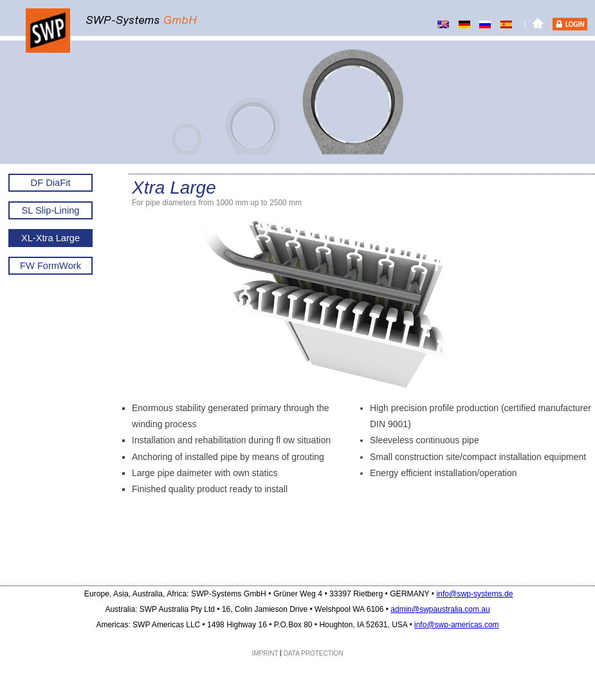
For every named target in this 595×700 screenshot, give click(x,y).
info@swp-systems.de (474, 594)
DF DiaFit (51, 183)
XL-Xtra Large (50, 238)
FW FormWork (50, 266)
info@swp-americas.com (457, 625)
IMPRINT (265, 653)
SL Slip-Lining (51, 210)
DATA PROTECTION (314, 653)
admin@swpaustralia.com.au (440, 609)
